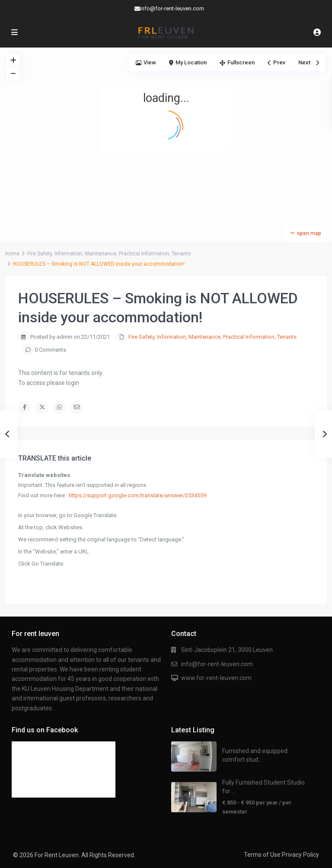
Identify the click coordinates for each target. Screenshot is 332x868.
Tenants (181, 254)
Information (68, 254)
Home (12, 254)
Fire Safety (40, 254)
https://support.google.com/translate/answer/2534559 (137, 495)
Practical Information (144, 254)
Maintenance (101, 254)
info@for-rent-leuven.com (217, 664)
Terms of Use (262, 855)
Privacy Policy (300, 855)
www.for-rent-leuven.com (216, 678)
